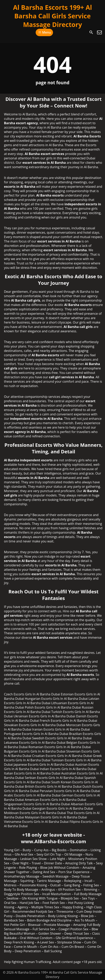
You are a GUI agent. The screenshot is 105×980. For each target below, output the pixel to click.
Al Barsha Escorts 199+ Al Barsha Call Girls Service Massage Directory (52, 16)
